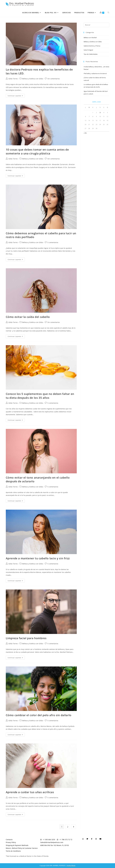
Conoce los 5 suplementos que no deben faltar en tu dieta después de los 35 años (40, 396)
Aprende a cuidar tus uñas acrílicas (30, 792)
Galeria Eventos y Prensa (92, 46)
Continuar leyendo (16, 95)
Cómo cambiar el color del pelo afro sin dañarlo (39, 715)
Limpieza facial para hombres (26, 638)
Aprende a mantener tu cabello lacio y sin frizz (38, 558)
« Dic (85, 133)
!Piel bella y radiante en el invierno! (95, 73)
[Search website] (108, 13)
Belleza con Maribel (90, 38)
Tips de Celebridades (91, 54)
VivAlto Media (71, 866)
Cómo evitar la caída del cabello (28, 317)
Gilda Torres (13, 79)
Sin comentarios (54, 79)
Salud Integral (88, 50)
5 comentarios (53, 242)
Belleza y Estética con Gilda (33, 79)
